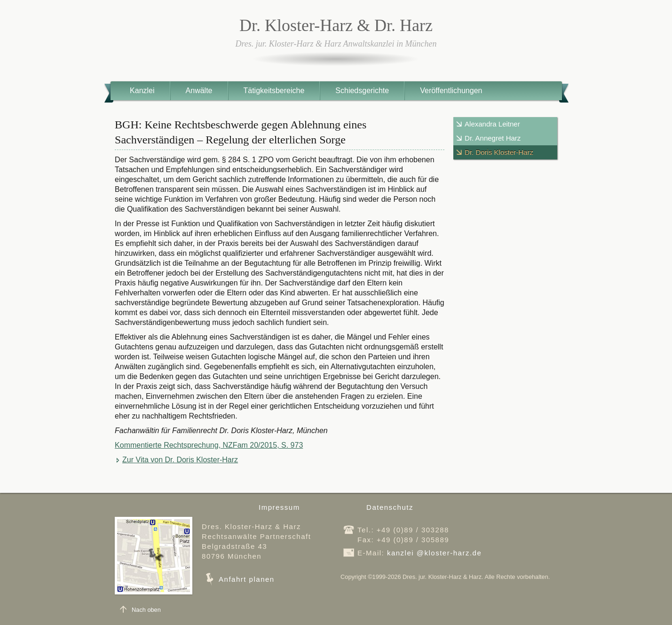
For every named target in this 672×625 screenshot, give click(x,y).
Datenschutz (390, 507)
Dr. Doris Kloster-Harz (499, 152)
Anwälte (199, 91)
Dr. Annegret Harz (493, 138)
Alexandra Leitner (492, 124)
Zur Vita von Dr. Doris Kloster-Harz (180, 460)
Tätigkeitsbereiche (274, 91)
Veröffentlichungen (451, 91)
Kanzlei (142, 91)
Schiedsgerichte (362, 91)
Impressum (279, 507)
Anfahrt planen (247, 579)
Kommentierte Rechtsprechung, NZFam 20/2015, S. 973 (209, 445)
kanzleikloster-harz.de (434, 553)
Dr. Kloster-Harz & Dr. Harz (336, 25)
